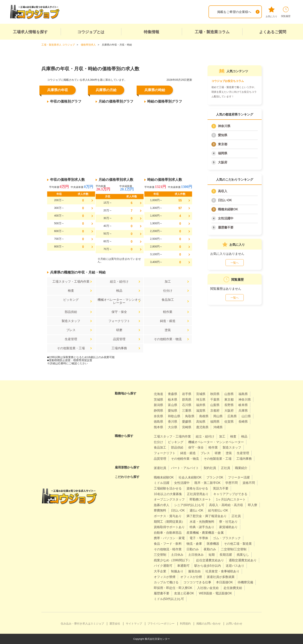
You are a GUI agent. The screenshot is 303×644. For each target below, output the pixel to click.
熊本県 (158, 427)
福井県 (201, 405)
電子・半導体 (199, 538)
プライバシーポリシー (161, 624)
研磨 (119, 330)
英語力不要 (221, 488)
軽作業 (168, 312)
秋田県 (215, 394)
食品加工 (168, 300)
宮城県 (201, 394)
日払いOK (225, 200)
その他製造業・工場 (71, 348)
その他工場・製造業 (238, 544)
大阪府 (223, 162)
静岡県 (158, 411)
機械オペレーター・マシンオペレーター (119, 301)
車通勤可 (183, 566)
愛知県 (223, 135)
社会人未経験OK (190, 477)
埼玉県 (201, 400)
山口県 (246, 416)
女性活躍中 (226, 218)
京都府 (215, 411)
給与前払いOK (218, 510)
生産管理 (71, 339)
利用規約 (185, 624)
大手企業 (160, 571)
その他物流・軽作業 (168, 549)
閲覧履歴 (286, 12)
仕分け (168, 291)
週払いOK (196, 510)
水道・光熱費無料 (202, 522)
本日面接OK (224, 582)
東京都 (223, 144)
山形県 (229, 394)
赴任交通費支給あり (210, 560)
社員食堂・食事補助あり (222, 571)
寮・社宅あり (228, 522)
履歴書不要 (226, 227)
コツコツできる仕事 (197, 582)
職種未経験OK (228, 209)
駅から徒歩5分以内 (208, 566)
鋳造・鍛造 (168, 321)
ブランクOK (215, 477)
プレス (71, 330)
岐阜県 (243, 405)
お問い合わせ (234, 624)
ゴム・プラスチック (227, 538)
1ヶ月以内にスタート (231, 499)
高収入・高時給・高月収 (226, 505)
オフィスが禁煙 (165, 577)
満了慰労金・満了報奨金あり (207, 516)
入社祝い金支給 (208, 588)
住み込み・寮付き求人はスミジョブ (82, 624)
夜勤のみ (210, 549)
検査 (71, 291)
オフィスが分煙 (191, 577)
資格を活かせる (197, 488)
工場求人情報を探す (30, 32)
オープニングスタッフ (169, 499)
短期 (212, 555)
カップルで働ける (166, 582)
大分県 (173, 427)
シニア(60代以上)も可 (189, 505)
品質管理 (119, 339)
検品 (119, 291)
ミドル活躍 (162, 483)
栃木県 (173, 400)
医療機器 (213, 544)
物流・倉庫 (194, 544)
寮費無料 (160, 510)
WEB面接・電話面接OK (215, 593)
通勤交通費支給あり (243, 560)
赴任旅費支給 (233, 588)
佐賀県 (229, 422)
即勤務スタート (200, 499)
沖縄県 (218, 427)
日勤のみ (193, 549)
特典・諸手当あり (202, 527)
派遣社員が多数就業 (221, 577)
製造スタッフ (71, 321)
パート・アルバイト (185, 468)
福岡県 (223, 153)
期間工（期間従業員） (169, 522)
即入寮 (253, 505)
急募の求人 (162, 505)
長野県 (229, 405)
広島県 (232, 416)
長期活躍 (226, 555)
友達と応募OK (184, 593)
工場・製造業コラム (212, 32)
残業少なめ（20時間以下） (173, 560)
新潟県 (158, 405)
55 (180, 200)
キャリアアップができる (230, 494)
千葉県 (215, 400)
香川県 (173, 422)
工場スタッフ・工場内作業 (71, 282)
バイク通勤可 (163, 566)
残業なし (243, 555)
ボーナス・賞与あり (168, 516)
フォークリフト (119, 321)
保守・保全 (119, 312)
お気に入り (272, 12)
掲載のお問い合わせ (209, 624)
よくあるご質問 (273, 32)
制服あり (177, 571)
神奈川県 (224, 126)
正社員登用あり (198, 494)
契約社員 (210, 468)
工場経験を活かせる (168, 488)
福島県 (243, 394)
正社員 (226, 468)
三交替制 (160, 555)
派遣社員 (160, 468)
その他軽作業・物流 (168, 339)
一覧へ (235, 263)
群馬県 (187, 400)
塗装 (168, 330)
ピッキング (71, 300)
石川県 (187, 405)
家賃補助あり (228, 527)
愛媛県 (187, 422)
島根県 (204, 416)
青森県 (173, 394)
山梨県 (215, 405)
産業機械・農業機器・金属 (205, 533)
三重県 (187, 411)
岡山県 (218, 416)
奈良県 (158, 416)
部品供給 (71, 312)
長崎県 (243, 422)
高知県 (201, 422)
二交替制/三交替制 (234, 549)
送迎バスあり (235, 566)
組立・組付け (119, 282)
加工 (168, 282)
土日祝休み (196, 555)
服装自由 (194, 571)
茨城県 (158, 400)
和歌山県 (174, 416)
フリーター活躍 (239, 477)
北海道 (158, 394)
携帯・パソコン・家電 (169, 538)
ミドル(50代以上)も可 (169, 599)
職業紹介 (241, 468)
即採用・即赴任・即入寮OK (173, 588)
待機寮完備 (245, 582)
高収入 (223, 191)
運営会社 (115, 624)
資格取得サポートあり (169, 527)
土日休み (177, 555)
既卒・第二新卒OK (207, 483)
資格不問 (249, 483)
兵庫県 (243, 411)
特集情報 (151, 32)
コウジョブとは (91, 32)
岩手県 (187, 394)
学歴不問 (232, 483)
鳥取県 (190, 416)
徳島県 (158, 422)
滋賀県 (201, 411)
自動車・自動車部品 (168, 533)
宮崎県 (187, 427)
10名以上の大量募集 (168, 494)
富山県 (173, 405)
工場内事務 (119, 348)
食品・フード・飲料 (168, 544)
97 (180, 208)
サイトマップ (134, 624)
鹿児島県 (202, 427)
